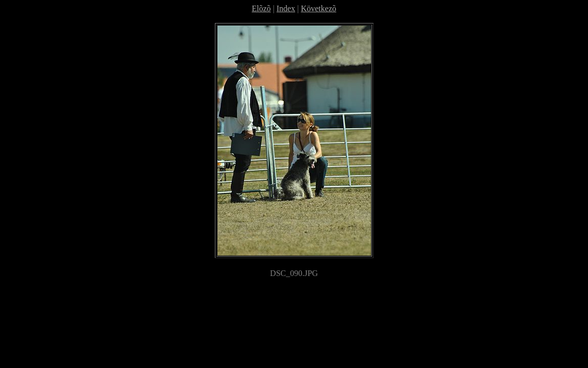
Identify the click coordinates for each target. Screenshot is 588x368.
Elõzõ (261, 8)
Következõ (318, 8)
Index (286, 8)
